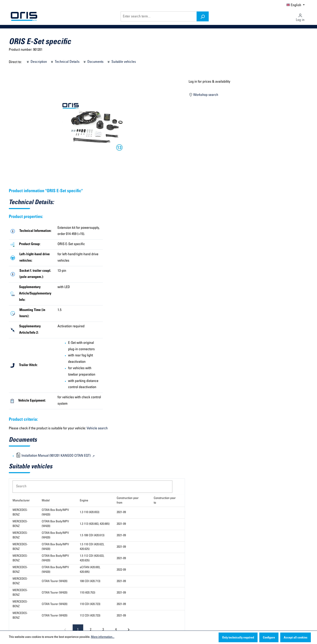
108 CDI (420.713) (90, 581)
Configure (269, 638)
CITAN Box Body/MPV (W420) (55, 513)
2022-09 (121, 570)
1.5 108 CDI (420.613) (92, 536)
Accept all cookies (296, 638)
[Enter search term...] (159, 16)
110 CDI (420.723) (90, 604)
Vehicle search (97, 429)
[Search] (203, 16)
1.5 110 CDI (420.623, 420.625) (92, 547)
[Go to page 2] (90, 630)
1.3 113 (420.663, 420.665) (95, 524)
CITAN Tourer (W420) (55, 581)
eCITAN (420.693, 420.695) (90, 570)
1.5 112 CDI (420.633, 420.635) (92, 558)
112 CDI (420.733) (90, 616)
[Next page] (129, 630)
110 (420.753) (88, 593)
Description (36, 61)
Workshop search (204, 94)
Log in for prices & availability (209, 82)
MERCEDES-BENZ (20, 513)
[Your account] (300, 16)
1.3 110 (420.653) (90, 512)
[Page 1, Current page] (78, 630)
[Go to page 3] (103, 630)
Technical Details (65, 61)
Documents (93, 61)
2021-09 (121, 512)
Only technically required (238, 638)
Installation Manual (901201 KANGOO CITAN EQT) (54, 456)
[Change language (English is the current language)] (296, 5)
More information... (103, 637)
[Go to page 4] (116, 630)
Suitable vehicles (121, 61)
